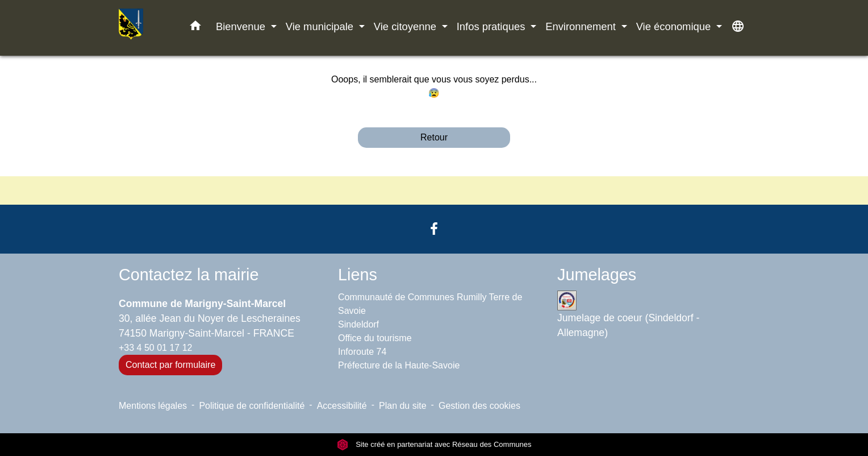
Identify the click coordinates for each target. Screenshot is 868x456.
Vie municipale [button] (321, 26)
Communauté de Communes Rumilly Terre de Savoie (430, 304)
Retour (434, 137)
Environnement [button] (582, 26)
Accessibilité (342, 406)
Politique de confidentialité (252, 406)
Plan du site (403, 406)
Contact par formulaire (170, 365)
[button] (195, 28)
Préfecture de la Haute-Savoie (399, 365)
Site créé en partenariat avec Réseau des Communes (434, 444)
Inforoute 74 (362, 352)
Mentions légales (153, 406)
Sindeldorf (358, 324)
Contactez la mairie (189, 275)
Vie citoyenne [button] (406, 26)
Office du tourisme (375, 338)
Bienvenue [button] (242, 26)
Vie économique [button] (675, 26)
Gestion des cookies (479, 406)
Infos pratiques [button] (493, 26)
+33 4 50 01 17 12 (155, 348)
